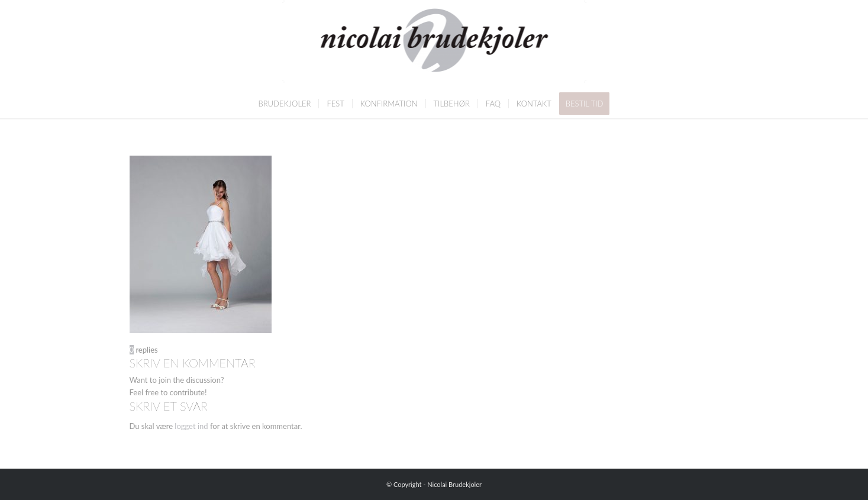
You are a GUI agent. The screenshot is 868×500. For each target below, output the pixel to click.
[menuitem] (285, 104)
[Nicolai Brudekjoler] (434, 44)
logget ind (191, 426)
